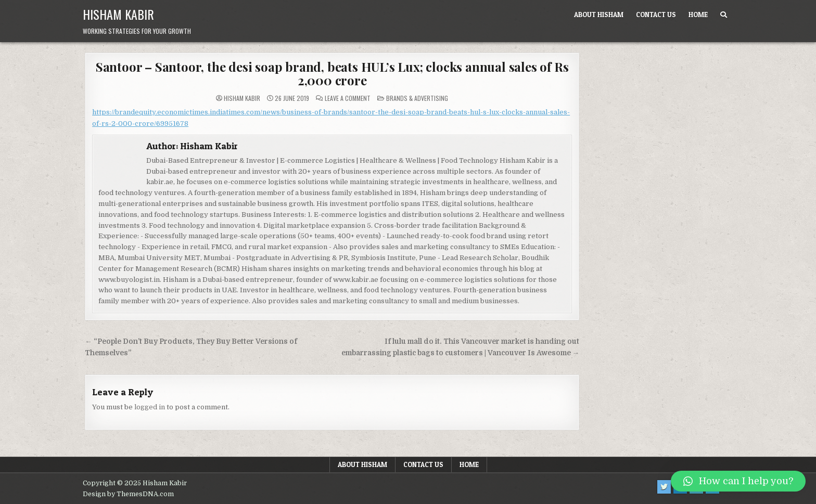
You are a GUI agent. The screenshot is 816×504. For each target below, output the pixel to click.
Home (698, 15)
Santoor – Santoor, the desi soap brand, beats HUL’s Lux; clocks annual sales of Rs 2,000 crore (332, 73)
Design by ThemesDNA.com (128, 494)
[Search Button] (724, 15)
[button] (738, 481)
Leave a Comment (348, 98)
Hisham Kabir (118, 14)
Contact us (656, 15)
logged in (150, 407)
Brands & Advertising (417, 98)
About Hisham (599, 15)
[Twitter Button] (664, 487)
